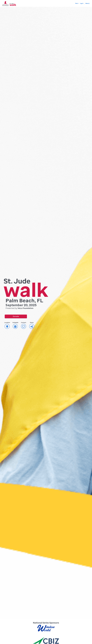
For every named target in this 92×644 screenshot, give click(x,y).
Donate (16, 316)
